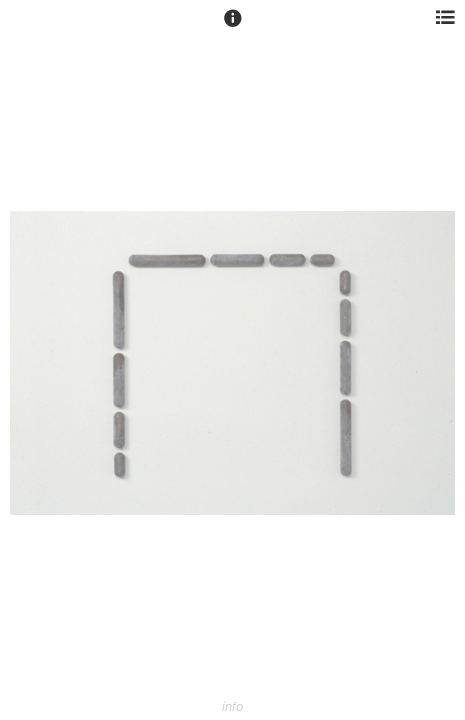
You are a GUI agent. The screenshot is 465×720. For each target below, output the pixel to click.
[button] (233, 27)
